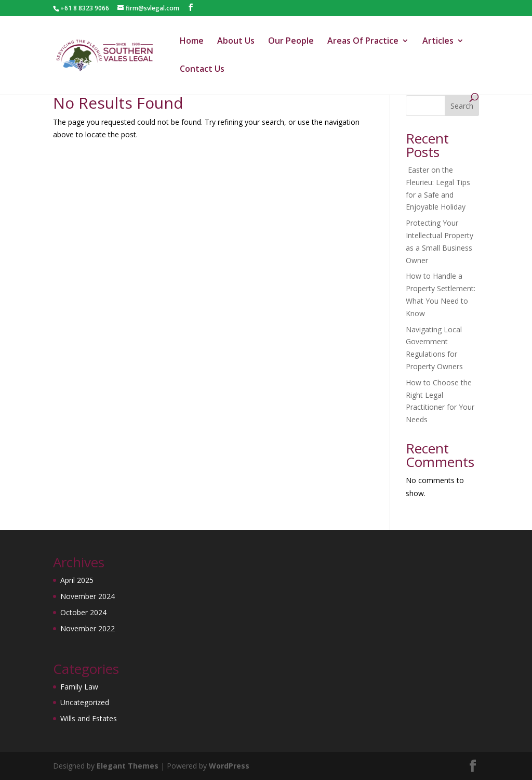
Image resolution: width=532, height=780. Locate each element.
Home (192, 42)
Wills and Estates (89, 718)
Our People (291, 42)
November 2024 (88, 596)
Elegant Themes (128, 766)
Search (462, 106)
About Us (236, 42)
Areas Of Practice (363, 42)
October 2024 (83, 612)
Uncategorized (85, 702)
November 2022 (88, 628)
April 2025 (77, 580)
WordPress (229, 766)
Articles (438, 42)
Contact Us (202, 70)
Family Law (79, 687)
